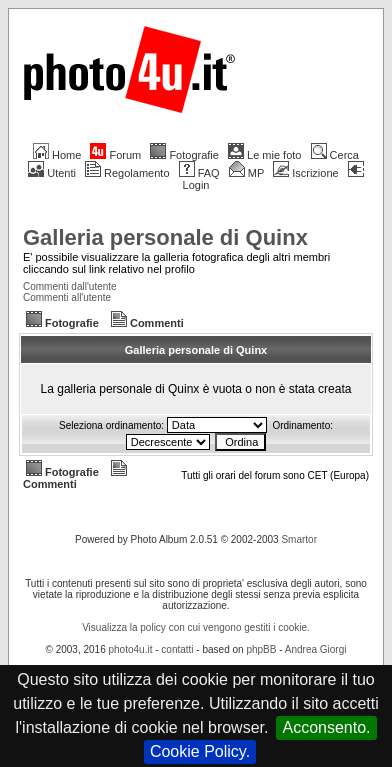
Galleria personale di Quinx (165, 237)
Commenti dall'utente (70, 286)
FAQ (199, 173)
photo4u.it (131, 649)
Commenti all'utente (67, 297)
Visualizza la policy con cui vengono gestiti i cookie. (196, 627)
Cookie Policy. (200, 751)
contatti (177, 649)
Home (57, 155)
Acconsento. (326, 727)
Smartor (299, 539)
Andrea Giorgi (316, 649)
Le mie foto (264, 155)
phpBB (261, 649)
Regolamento (127, 173)
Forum (115, 155)
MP (246, 173)
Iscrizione (305, 173)
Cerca (335, 155)
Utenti (52, 173)
